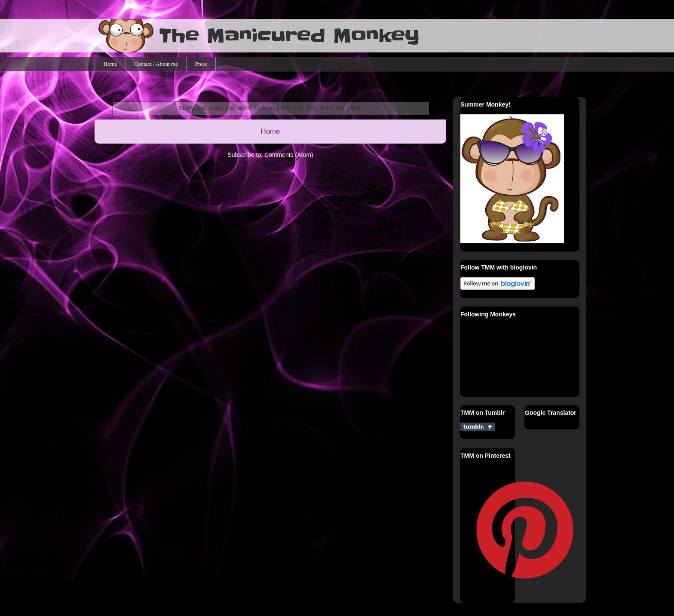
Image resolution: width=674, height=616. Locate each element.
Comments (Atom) (289, 155)
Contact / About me (156, 64)
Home (110, 64)
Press (201, 64)
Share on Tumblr (478, 427)
